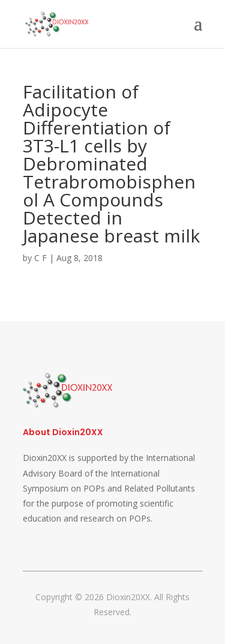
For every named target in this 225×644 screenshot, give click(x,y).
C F (40, 258)
